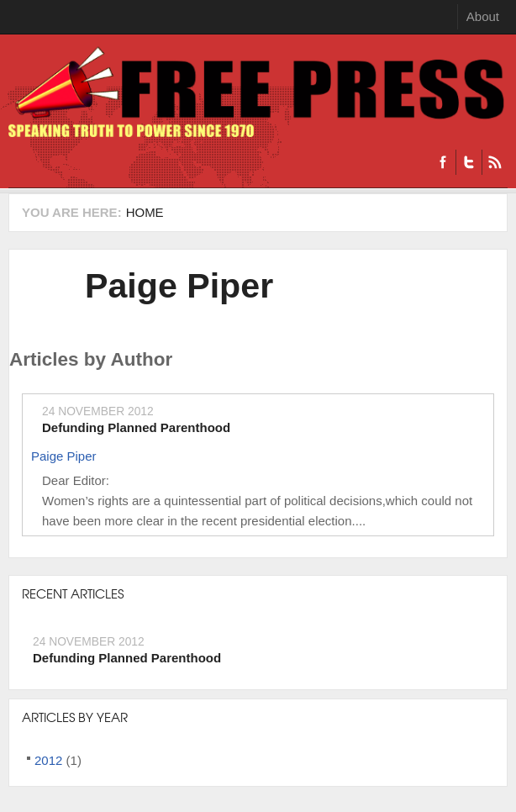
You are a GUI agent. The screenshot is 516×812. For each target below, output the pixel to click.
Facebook (443, 162)
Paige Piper (179, 286)
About (483, 16)
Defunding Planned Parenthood (136, 427)
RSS (495, 162)
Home (145, 212)
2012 (48, 760)
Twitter (469, 162)
